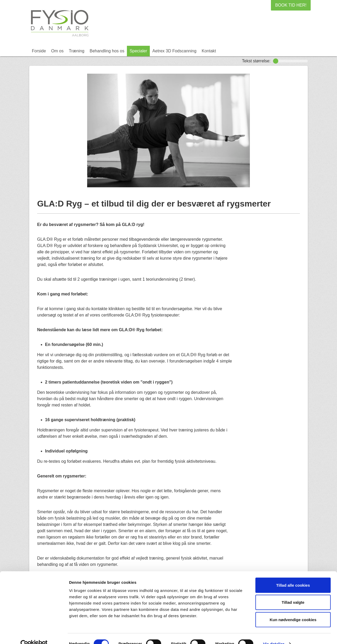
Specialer (138, 51)
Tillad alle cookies (293, 575)
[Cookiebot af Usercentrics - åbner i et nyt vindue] (34, 634)
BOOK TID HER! (291, 5)
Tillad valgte (293, 592)
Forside (39, 51)
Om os (57, 51)
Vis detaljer (274, 634)
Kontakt (209, 51)
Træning (76, 51)
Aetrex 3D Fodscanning (174, 51)
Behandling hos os (107, 51)
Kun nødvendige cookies (293, 609)
